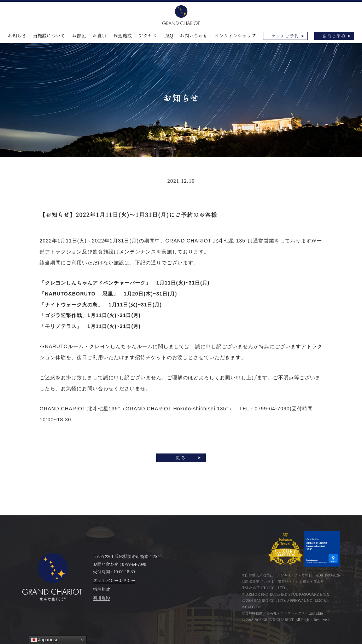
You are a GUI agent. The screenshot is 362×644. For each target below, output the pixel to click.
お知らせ (17, 36)
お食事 (100, 36)
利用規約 (101, 598)
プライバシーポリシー (114, 580)
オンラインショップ (235, 36)
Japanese (45, 640)
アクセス (148, 36)
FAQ (169, 36)
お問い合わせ (194, 36)
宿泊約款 (101, 589)
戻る (181, 458)
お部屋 (79, 36)
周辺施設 (123, 36)
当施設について (49, 36)
